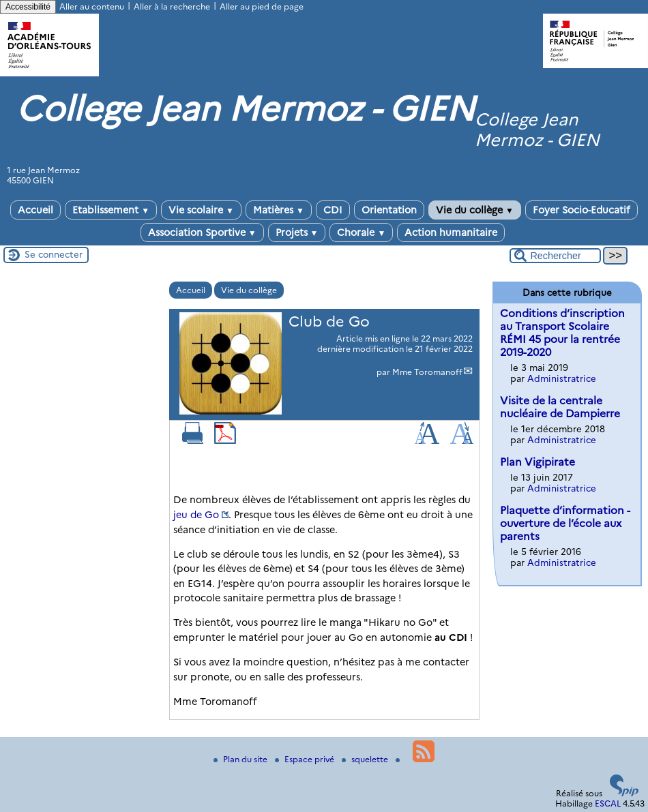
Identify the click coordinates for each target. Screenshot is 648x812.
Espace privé (306, 759)
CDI (333, 210)
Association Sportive (202, 232)
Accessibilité (28, 7)
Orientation (389, 210)
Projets (297, 232)
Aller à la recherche (172, 6)
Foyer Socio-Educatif (581, 210)
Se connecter (54, 254)
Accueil (35, 210)
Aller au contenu (92, 6)
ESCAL (608, 803)
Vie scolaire (201, 210)
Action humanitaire (451, 232)
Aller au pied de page (262, 6)
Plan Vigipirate (537, 462)
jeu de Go (196, 515)
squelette (366, 759)
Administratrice (562, 378)
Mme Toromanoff (427, 372)
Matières (279, 210)
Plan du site (241, 759)
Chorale (361, 232)
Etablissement (111, 210)
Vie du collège (475, 210)
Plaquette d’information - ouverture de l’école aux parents (565, 523)
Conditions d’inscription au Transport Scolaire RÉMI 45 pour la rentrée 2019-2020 (562, 333)
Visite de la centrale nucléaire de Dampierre (560, 407)
